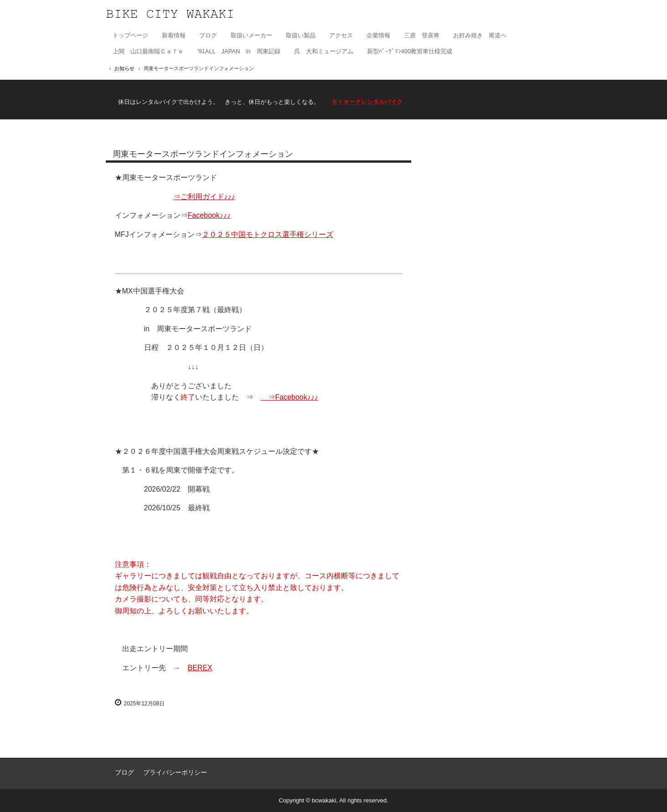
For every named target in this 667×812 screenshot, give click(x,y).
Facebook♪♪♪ (209, 215)
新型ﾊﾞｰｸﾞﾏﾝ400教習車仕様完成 (410, 51)
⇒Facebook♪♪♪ (290, 397)
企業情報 (378, 35)
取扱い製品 (301, 35)
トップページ (130, 35)
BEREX (200, 668)
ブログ (208, 35)
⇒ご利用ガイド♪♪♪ (204, 197)
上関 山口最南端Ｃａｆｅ (148, 51)
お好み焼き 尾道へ (480, 35)
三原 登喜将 (422, 35)
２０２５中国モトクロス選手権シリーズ (268, 234)
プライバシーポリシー (175, 772)
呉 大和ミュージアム (324, 51)
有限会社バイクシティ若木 (170, 14)
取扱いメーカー (251, 35)
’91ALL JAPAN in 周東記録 (239, 51)
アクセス (341, 35)
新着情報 (174, 35)
